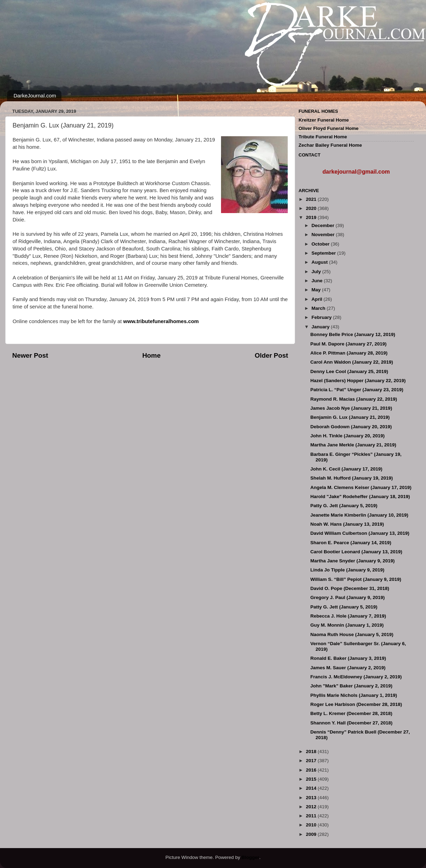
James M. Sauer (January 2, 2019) (348, 668)
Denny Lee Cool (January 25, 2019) (349, 371)
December (324, 225)
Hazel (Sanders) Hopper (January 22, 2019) (358, 381)
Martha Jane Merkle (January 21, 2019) (353, 445)
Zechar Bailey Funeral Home (330, 145)
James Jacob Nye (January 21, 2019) (351, 408)
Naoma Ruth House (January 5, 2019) (352, 634)
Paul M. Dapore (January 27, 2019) (348, 344)
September (324, 253)
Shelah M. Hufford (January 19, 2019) (352, 478)
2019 (312, 217)
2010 (312, 825)
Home (151, 355)
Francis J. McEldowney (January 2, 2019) (356, 677)
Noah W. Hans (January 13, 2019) (347, 524)
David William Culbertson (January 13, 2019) (360, 533)
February (322, 317)
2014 (312, 788)
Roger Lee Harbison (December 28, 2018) (356, 704)
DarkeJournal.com (35, 96)
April (318, 299)
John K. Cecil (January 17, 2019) (346, 469)
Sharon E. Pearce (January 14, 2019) (351, 543)
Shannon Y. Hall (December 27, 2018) (351, 723)
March (319, 308)
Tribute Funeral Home (323, 137)
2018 (312, 752)
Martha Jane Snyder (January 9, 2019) (353, 561)
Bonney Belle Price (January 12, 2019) (353, 334)
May (317, 290)
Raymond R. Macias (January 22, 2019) (354, 399)
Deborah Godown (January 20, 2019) (351, 427)
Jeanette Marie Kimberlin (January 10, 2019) (359, 515)
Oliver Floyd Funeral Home (329, 128)
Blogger (250, 857)
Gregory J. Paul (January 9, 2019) (348, 597)
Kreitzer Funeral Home (324, 120)
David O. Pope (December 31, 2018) (350, 588)
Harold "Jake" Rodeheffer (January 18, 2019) (360, 497)
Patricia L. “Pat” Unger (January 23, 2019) (357, 390)
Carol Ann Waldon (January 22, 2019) (352, 362)
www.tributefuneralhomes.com (161, 321)
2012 (312, 807)
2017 (312, 761)
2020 (312, 208)
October (321, 244)
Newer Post (30, 355)
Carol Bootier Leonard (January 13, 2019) (356, 552)
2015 (312, 779)
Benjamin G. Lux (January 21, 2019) (350, 417)
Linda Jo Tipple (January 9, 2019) (347, 570)
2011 (312, 816)
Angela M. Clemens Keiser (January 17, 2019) (361, 487)
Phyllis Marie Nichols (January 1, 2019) (354, 695)
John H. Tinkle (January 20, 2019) (348, 436)
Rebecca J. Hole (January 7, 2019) (348, 616)
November (324, 235)
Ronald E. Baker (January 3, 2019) (348, 658)
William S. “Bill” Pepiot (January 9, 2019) (356, 579)
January (321, 327)
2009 (312, 834)
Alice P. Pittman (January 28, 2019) (349, 353)
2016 (312, 770)
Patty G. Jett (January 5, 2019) (344, 506)
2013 (312, 798)
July (317, 272)
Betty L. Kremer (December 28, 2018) (351, 713)
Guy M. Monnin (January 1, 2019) (347, 625)
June (318, 281)
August (320, 262)
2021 (312, 199)
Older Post (271, 355)
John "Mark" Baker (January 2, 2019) (351, 686)
